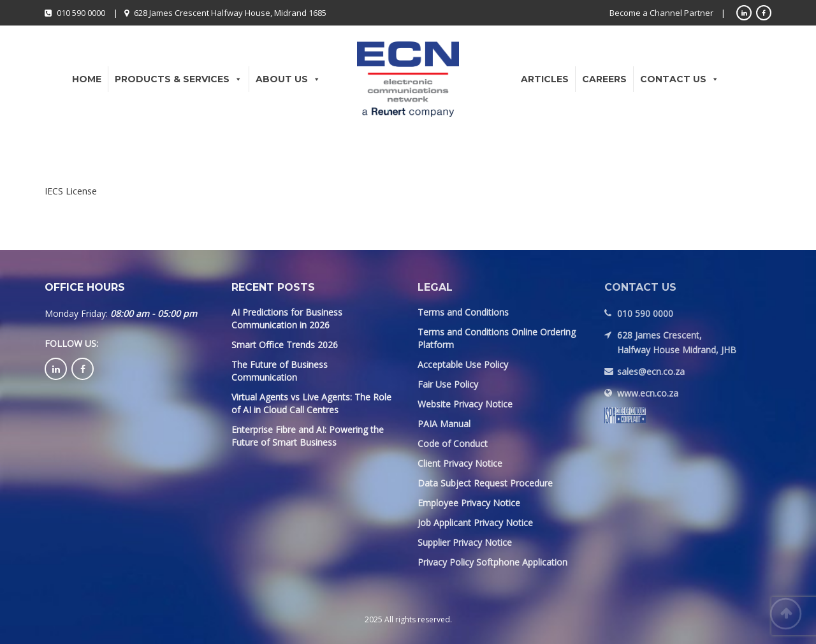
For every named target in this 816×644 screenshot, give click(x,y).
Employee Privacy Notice (469, 503)
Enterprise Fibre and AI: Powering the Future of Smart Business (308, 436)
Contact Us (680, 79)
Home (87, 79)
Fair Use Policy (448, 384)
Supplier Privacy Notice (465, 542)
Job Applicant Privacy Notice (475, 523)
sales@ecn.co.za (651, 371)
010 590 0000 (81, 13)
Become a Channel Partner (661, 13)
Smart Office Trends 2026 (285, 345)
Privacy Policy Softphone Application (492, 562)
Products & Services (178, 79)
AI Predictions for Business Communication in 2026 (287, 318)
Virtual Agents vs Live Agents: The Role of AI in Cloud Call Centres (311, 403)
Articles (545, 79)
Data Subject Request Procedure (485, 483)
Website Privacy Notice (465, 404)
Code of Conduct (453, 443)
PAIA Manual (444, 424)
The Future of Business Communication (280, 371)
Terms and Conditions (463, 312)
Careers (604, 79)
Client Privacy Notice (460, 463)
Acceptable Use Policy (463, 364)
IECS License (71, 191)
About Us (288, 79)
